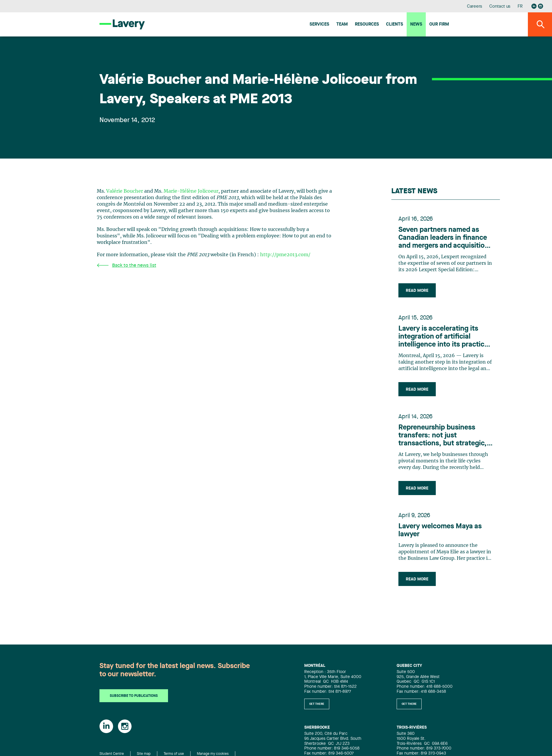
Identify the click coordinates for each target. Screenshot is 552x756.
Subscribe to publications (134, 696)
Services (319, 25)
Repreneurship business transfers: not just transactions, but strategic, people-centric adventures (443, 436)
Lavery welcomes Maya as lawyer (440, 531)
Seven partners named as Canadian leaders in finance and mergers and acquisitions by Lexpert (445, 238)
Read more (417, 291)
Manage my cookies (213, 754)
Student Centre (112, 754)
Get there (317, 704)
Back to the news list (127, 265)
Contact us (500, 7)
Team (342, 25)
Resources (367, 25)
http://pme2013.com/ (285, 255)
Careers (475, 7)
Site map (144, 754)
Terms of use (174, 754)
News (416, 25)
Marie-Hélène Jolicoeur (191, 191)
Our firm (439, 25)
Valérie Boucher (125, 191)
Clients (395, 25)
